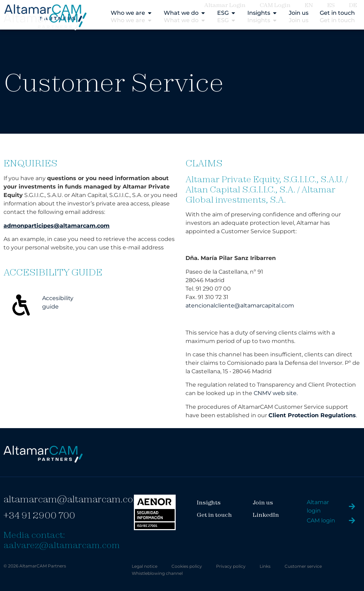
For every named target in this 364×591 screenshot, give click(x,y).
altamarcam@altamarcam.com (73, 499)
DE (353, 5)
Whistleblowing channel (157, 573)
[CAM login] (352, 521)
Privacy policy (231, 566)
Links (265, 566)
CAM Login (275, 5)
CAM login (321, 520)
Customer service (303, 566)
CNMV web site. (276, 393)
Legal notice (145, 566)
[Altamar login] (352, 507)
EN (309, 5)
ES (331, 5)
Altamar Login (225, 5)
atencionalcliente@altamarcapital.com (240, 306)
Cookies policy (187, 566)
